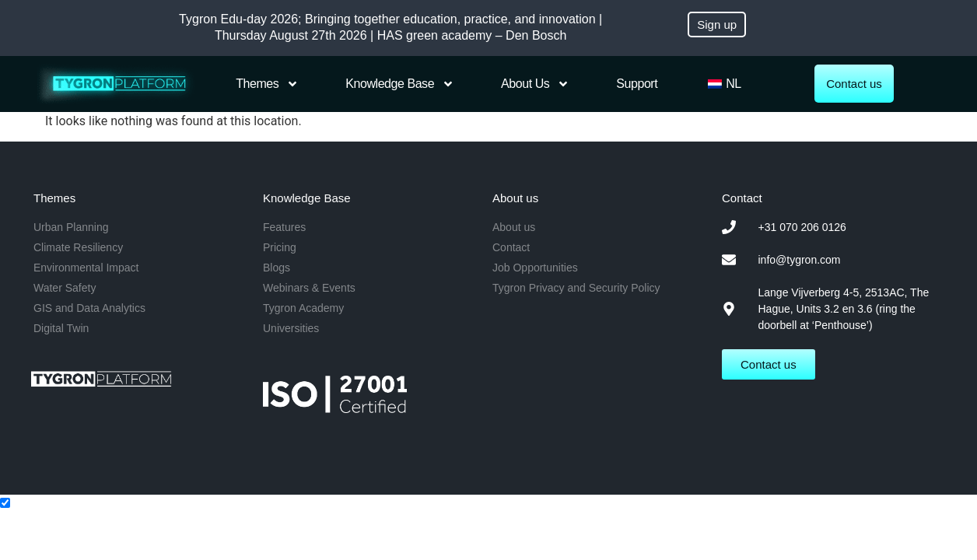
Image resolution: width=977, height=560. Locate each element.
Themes (267, 84)
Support (637, 84)
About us (535, 84)
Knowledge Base (400, 84)
